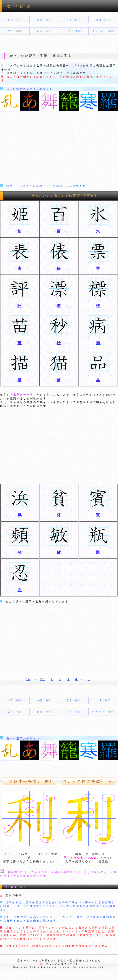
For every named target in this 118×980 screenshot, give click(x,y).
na (28, 679)
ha (43, 679)
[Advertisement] (59, 149)
